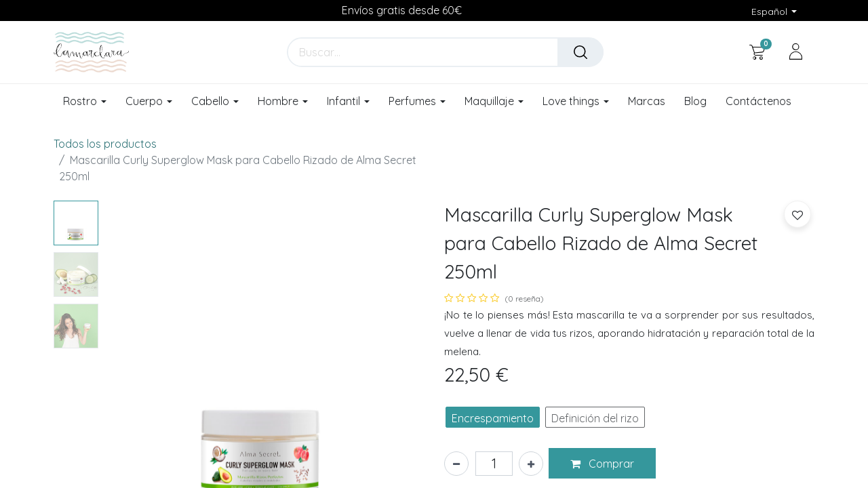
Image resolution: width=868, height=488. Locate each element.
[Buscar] (580, 52)
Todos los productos (105, 144)
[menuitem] (647, 102)
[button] (602, 464)
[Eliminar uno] (456, 464)
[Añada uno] (531, 464)
